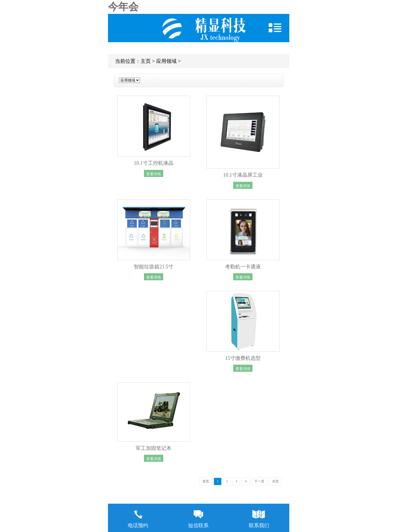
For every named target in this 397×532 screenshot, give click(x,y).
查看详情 (154, 174)
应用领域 (166, 61)
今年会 (123, 7)
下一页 (259, 481)
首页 (206, 481)
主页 (146, 61)
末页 (275, 481)
